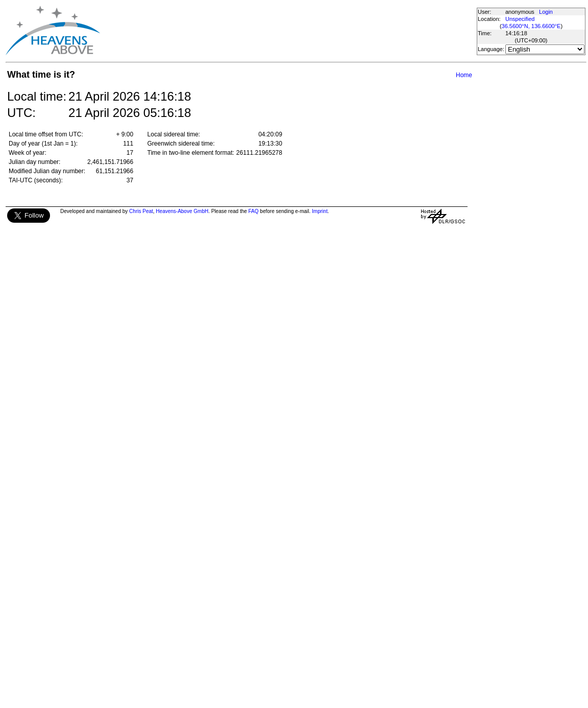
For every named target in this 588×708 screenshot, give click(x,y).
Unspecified (520, 19)
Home (464, 75)
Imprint (320, 211)
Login (546, 12)
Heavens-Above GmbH (182, 211)
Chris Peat (141, 211)
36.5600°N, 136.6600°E (531, 26)
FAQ (254, 211)
